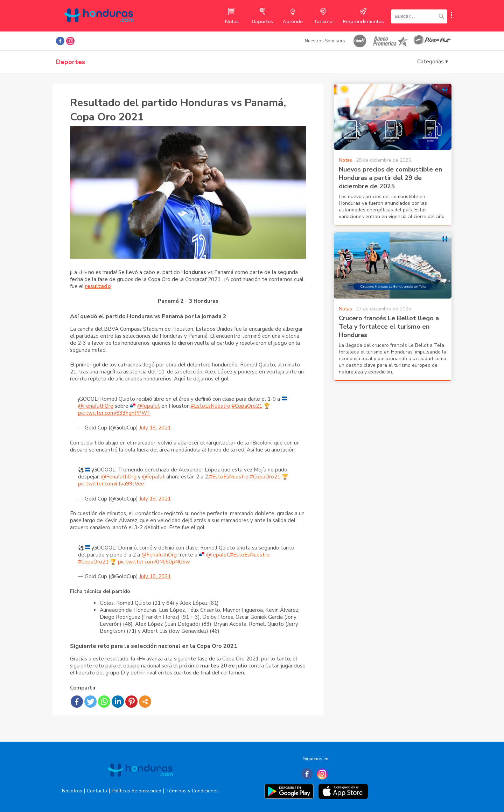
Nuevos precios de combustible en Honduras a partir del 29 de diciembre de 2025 (390, 178)
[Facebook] (307, 774)
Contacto (97, 791)
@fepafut (149, 406)
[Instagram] (322, 774)
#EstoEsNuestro (211, 406)
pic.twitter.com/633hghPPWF (114, 413)
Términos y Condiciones (192, 791)
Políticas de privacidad (136, 791)
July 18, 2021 (155, 428)
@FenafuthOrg (96, 406)
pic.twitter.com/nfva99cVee (111, 484)
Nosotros (72, 791)
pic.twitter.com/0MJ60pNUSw (154, 562)
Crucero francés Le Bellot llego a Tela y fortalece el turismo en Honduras (389, 327)
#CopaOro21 (247, 406)
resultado (98, 286)
